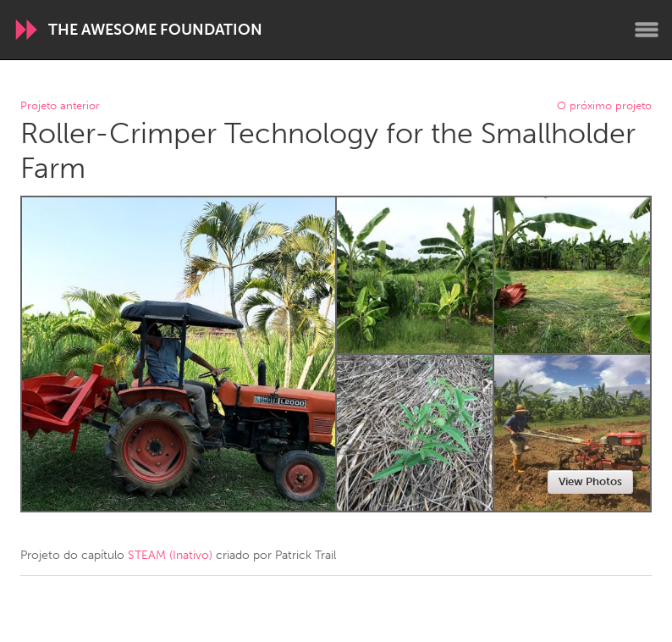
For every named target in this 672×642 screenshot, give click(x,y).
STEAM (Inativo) (170, 555)
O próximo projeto (604, 106)
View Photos (590, 481)
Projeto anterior (60, 106)
